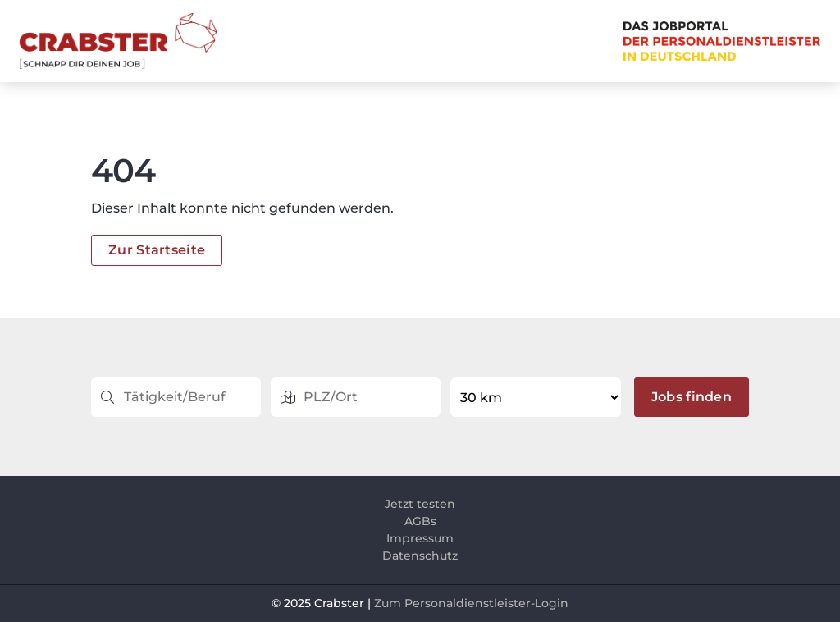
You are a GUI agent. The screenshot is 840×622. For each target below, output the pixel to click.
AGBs (420, 521)
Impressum (420, 538)
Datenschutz (420, 556)
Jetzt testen (420, 504)
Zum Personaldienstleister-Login (471, 603)
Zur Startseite (157, 250)
